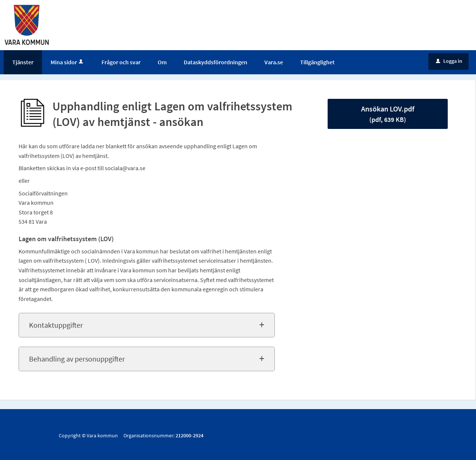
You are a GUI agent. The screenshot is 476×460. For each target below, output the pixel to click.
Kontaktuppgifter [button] (56, 325)
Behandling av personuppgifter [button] (77, 359)
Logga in (449, 61)
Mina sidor (67, 62)
